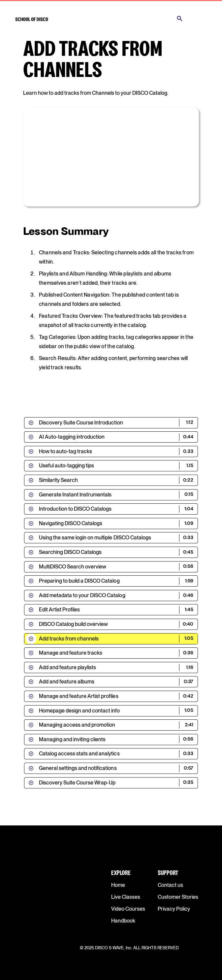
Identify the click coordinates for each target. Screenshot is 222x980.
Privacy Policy (174, 909)
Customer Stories (178, 897)
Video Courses (128, 909)
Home (118, 885)
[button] (198, 19)
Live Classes (126, 897)
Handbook (123, 921)
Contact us (170, 885)
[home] (32, 19)
